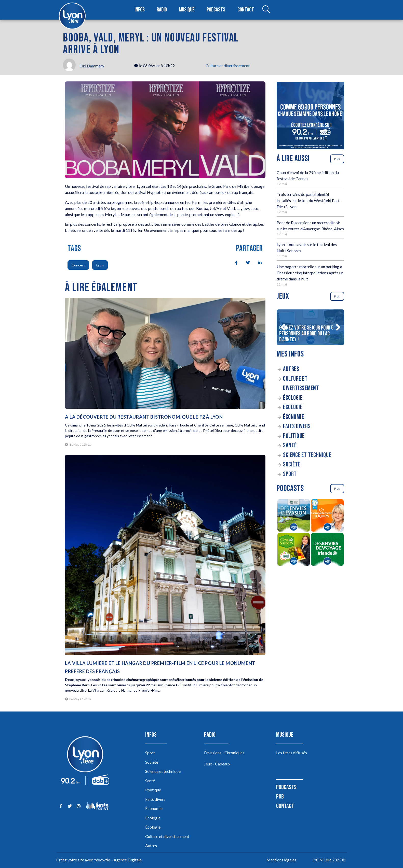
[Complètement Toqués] (327, 516)
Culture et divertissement (228, 66)
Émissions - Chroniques (224, 753)
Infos (140, 10)
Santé (290, 445)
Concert (78, 265)
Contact (246, 10)
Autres (291, 369)
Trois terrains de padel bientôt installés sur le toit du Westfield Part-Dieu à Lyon (309, 200)
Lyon (100, 265)
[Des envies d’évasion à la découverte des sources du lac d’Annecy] (294, 516)
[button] (283, 327)
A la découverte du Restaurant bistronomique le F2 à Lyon (144, 417)
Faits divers (297, 426)
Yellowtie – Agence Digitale (118, 860)
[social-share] (234, 262)
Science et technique (307, 455)
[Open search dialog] (266, 10)
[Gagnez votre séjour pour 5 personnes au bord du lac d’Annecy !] (310, 327)
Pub (280, 797)
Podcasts (216, 10)
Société (292, 465)
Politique (294, 436)
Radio (162, 10)
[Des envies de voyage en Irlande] (327, 550)
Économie (293, 417)
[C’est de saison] (294, 550)
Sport (290, 474)
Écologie (293, 398)
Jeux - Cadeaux (217, 764)
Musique (187, 10)
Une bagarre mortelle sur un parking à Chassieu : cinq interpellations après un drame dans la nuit (310, 273)
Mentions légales (281, 860)
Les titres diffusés (292, 753)
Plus (337, 159)
